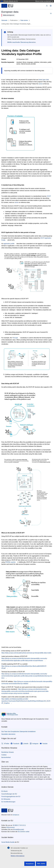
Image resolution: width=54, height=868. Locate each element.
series (40, 84)
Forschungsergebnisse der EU (11, 797)
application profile (9, 244)
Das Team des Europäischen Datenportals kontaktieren (18, 732)
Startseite (4, 20)
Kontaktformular (19, 829)
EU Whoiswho (6, 799)
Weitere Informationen (18, 856)
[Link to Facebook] (15, 744)
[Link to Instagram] (34, 744)
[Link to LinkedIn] (25, 744)
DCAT (49, 196)
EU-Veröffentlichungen (8, 802)
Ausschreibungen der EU (9, 794)
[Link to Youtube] (44, 744)
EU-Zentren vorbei (24, 832)
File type (15, 338)
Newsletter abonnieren (8, 734)
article (16, 202)
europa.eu (16, 815)
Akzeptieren (30, 864)
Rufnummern (11, 827)
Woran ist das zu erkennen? (44, 1)
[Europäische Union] (7, 6)
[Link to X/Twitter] (5, 744)
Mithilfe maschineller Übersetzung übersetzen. (22, 42)
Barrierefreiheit (6, 757)
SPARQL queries (10, 562)
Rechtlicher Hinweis (8, 752)
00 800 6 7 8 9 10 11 (19, 825)
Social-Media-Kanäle (8, 842)
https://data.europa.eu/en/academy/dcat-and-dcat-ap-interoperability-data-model (26, 653)
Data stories (24, 20)
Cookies (4, 755)
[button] (51, 6)
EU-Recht (4, 791)
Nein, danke (41, 864)
